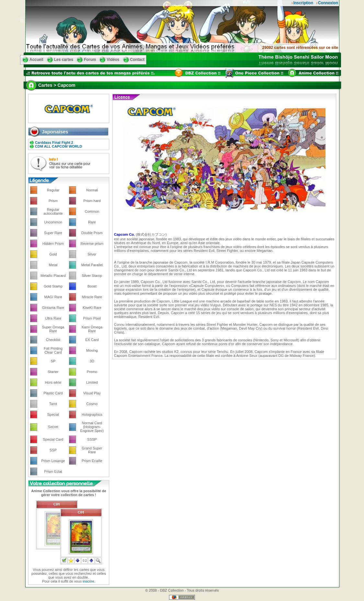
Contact (137, 60)
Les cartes (64, 60)
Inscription (303, 3)
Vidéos (113, 60)
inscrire (88, 581)
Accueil (36, 60)
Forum (90, 60)
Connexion (328, 3)
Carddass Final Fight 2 (54, 142)
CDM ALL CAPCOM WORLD (58, 146)
